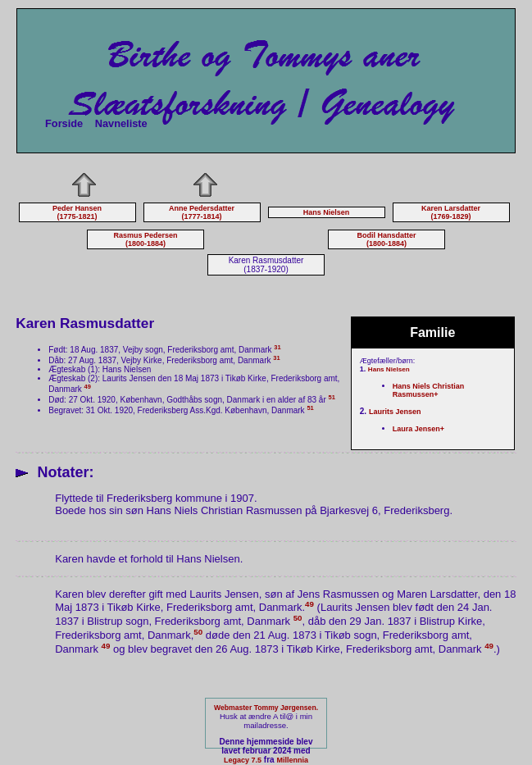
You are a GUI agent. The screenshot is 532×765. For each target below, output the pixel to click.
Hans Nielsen (327, 212)
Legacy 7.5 (243, 760)
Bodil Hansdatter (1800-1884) (386, 239)
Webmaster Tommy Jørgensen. (266, 708)
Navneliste (121, 123)
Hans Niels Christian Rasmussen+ (429, 390)
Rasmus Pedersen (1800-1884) (145, 239)
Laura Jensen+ (418, 429)
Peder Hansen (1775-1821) (77, 212)
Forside (64, 123)
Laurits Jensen (395, 412)
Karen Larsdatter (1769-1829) (451, 212)
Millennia (292, 760)
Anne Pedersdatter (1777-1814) (202, 212)
